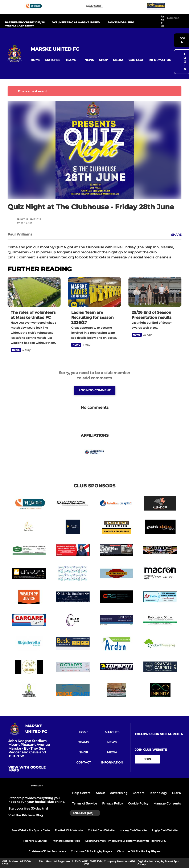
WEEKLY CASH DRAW (19, 26)
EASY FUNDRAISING (121, 22)
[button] (35, 60)
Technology (158, 793)
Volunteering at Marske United (76, 22)
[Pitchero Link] (176, 23)
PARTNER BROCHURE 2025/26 (25, 22)
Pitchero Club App (35, 841)
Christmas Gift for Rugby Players (91, 851)
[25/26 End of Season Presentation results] (155, 292)
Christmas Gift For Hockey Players (139, 851)
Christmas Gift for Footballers (47, 851)
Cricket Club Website (101, 830)
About (100, 793)
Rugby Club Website (165, 830)
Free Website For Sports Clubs (31, 830)
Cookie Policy (138, 803)
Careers (138, 793)
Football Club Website (69, 830)
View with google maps (27, 769)
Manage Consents (167, 803)
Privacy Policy (113, 803)
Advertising (119, 793)
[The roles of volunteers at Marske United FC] (34, 292)
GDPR (176, 793)
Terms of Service (85, 803)
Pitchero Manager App (66, 841)
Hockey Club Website (133, 830)
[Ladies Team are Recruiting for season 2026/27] (95, 292)
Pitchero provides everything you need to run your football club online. (37, 800)
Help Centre (81, 793)
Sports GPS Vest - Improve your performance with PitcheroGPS (126, 841)
